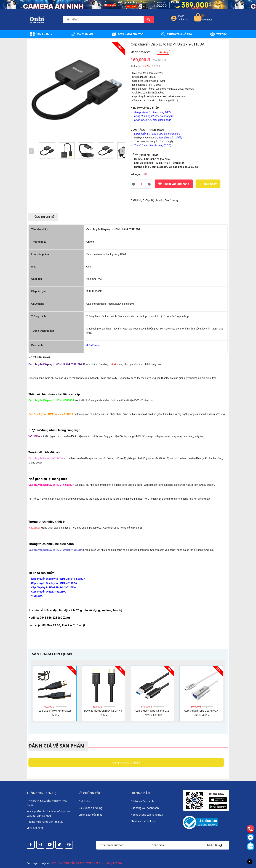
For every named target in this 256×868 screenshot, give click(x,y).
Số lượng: (139, 174)
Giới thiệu (84, 801)
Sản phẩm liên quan (52, 654)
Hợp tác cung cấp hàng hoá (147, 815)
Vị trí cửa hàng (35, 828)
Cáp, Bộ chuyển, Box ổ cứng (162, 200)
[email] (250, 837)
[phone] (250, 829)
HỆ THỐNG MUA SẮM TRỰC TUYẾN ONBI (75, 863)
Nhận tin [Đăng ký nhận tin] (215, 845)
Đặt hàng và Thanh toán (145, 808)
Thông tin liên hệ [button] (42, 793)
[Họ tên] (122, 845)
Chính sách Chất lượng (144, 821)
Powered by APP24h (110, 863)
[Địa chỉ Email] (174, 845)
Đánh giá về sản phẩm (56, 746)
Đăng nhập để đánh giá (126, 763)
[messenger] (250, 846)
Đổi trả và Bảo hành (142, 801)
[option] (47, 151)
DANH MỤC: (138, 200)
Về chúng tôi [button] (90, 793)
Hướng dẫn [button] (140, 793)
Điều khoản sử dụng (91, 808)
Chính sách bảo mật (90, 815)
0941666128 (56, 822)
